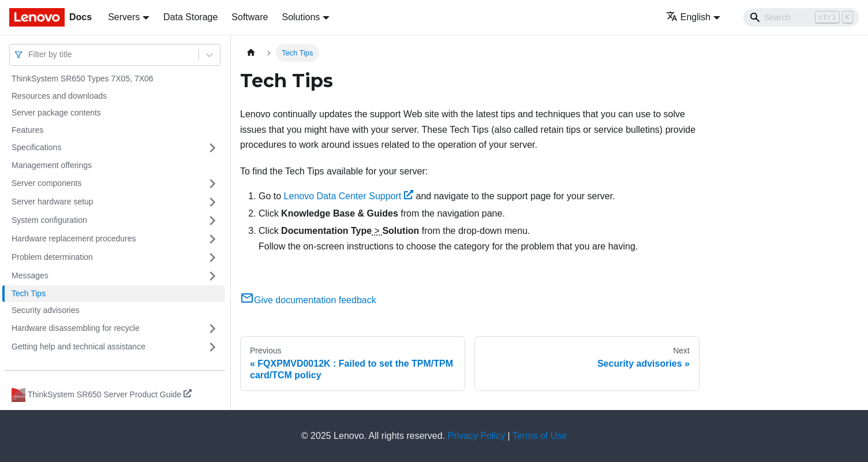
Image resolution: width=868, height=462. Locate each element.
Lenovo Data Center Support (349, 196)
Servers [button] (124, 17)
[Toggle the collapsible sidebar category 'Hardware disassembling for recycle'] (212, 329)
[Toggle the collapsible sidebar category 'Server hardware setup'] (212, 202)
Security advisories (46, 310)
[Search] (801, 17)
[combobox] (29, 55)
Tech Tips (29, 293)
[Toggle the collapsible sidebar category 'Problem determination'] (212, 258)
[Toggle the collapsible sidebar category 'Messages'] (212, 276)
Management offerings (52, 165)
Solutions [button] (301, 17)
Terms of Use (540, 436)
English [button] (688, 17)
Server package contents (56, 113)
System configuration (49, 220)
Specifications (36, 147)
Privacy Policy (477, 436)
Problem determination (52, 257)
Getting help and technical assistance (78, 346)
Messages (30, 275)
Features (27, 130)
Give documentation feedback (308, 300)
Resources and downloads (59, 96)
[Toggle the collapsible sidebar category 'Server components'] (212, 184)
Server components (46, 183)
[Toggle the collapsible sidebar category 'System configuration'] (212, 221)
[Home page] (251, 53)
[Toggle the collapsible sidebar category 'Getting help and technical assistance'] (212, 347)
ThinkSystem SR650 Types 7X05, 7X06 (83, 79)
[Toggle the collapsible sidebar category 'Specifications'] (212, 148)
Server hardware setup (53, 202)
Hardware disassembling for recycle (76, 328)
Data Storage (190, 17)
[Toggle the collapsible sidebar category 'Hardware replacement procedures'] (212, 239)
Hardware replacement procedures (74, 239)
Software (250, 17)
